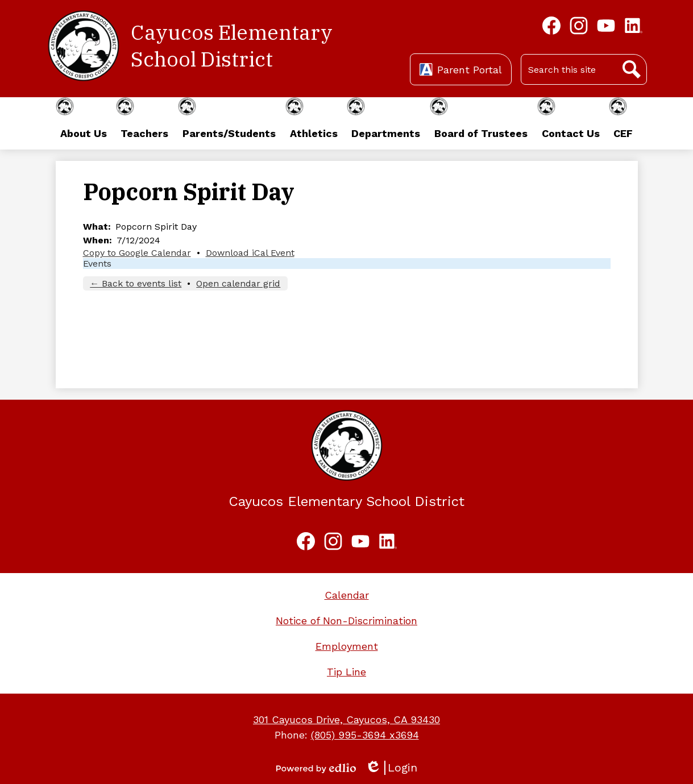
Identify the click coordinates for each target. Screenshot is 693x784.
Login (391, 768)
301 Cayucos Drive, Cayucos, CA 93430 (346, 719)
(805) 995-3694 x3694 (365, 735)
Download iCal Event (250, 253)
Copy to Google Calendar (137, 253)
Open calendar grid (238, 283)
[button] (83, 123)
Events (97, 264)
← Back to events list (136, 283)
